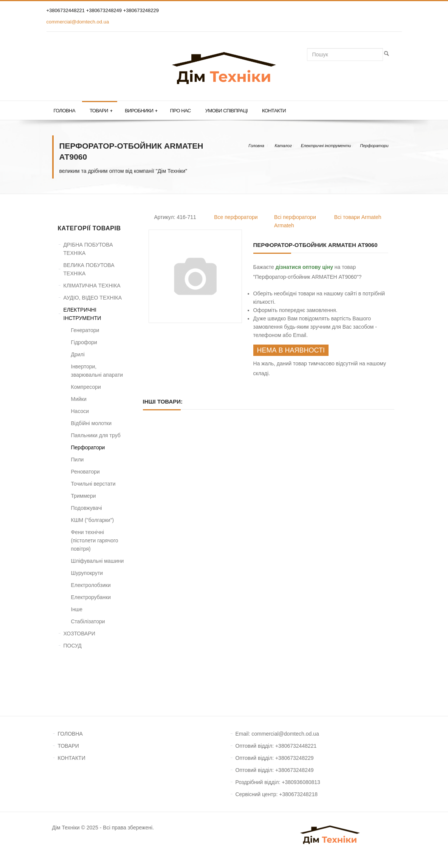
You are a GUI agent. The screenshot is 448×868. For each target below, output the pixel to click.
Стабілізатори (88, 621)
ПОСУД (73, 646)
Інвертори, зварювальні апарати (97, 371)
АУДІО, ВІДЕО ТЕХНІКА (93, 298)
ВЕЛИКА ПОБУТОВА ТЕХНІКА (89, 269)
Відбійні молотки (91, 423)
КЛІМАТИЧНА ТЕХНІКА (92, 286)
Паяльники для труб (96, 435)
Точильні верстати (93, 484)
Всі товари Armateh (358, 217)
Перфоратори (374, 146)
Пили (78, 460)
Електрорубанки (91, 597)
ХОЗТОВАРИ (79, 634)
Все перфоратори (236, 217)
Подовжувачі (87, 508)
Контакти (274, 111)
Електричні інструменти (326, 146)
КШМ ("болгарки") (93, 520)
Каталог (283, 146)
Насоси (80, 411)
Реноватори (85, 472)
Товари (101, 111)
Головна (64, 111)
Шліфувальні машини (98, 561)
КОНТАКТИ (72, 758)
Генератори (85, 330)
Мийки (79, 399)
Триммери (84, 496)
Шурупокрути (87, 573)
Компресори (86, 387)
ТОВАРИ (68, 746)
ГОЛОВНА (70, 734)
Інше (77, 609)
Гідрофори (84, 342)
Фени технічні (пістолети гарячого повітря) (95, 540)
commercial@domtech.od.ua (78, 22)
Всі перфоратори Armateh (295, 221)
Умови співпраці (226, 111)
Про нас (181, 111)
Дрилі (78, 354)
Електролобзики (91, 585)
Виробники (141, 111)
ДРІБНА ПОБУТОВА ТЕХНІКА (88, 249)
